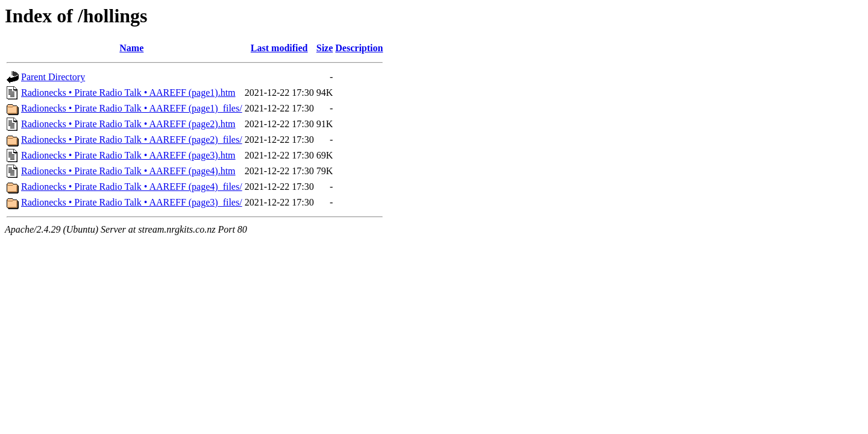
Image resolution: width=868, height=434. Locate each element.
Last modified (279, 48)
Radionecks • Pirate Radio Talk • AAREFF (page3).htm (128, 155)
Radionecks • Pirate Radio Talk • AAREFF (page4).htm (128, 171)
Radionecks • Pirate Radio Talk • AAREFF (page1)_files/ (132, 108)
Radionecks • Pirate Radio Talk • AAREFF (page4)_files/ (132, 187)
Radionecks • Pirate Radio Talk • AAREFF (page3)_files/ (132, 202)
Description (359, 48)
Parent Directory (53, 77)
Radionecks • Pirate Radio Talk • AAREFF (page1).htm (128, 93)
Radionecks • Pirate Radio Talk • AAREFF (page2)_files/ (132, 140)
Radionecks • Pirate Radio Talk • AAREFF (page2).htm (128, 124)
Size (325, 48)
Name (131, 48)
